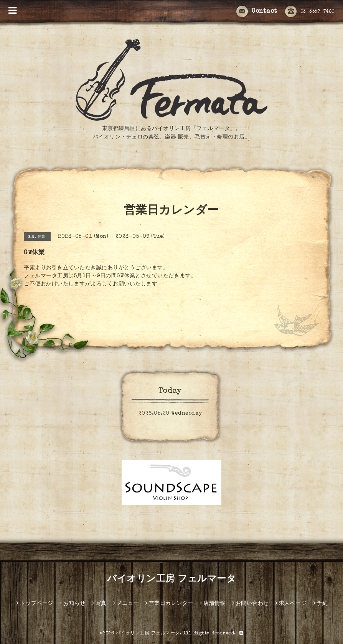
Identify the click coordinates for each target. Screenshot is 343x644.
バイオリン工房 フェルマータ (171, 580)
